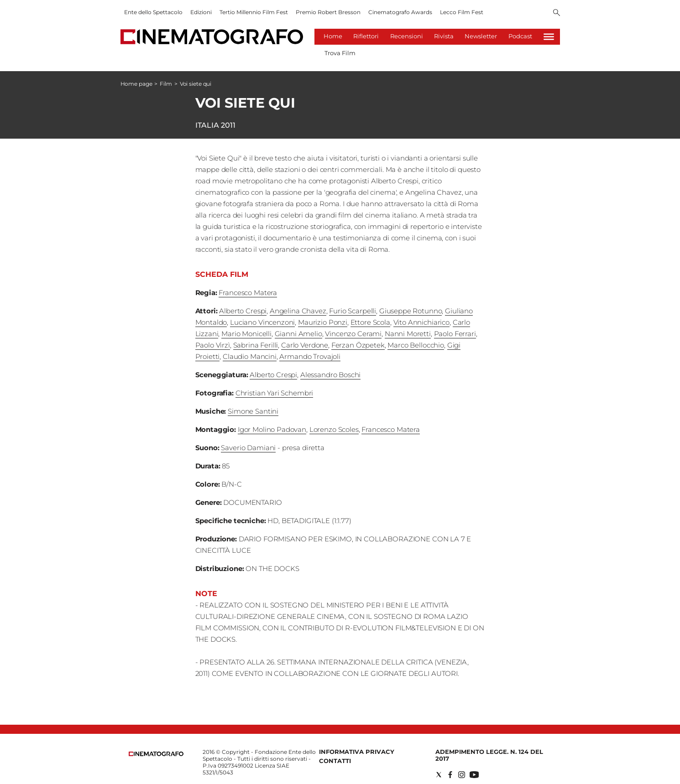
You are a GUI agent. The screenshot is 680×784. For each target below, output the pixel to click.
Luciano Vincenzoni (262, 322)
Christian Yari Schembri (275, 393)
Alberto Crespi (243, 311)
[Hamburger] (549, 37)
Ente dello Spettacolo (153, 12)
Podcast (520, 36)
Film (166, 84)
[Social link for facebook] (450, 775)
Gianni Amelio (298, 334)
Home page (136, 84)
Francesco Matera (248, 293)
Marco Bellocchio (416, 345)
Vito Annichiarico (421, 322)
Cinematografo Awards (400, 12)
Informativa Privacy (357, 752)
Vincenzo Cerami (353, 334)
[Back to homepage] (156, 754)
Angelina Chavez (298, 311)
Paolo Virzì (213, 345)
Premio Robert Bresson (328, 12)
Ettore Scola (370, 322)
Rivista (444, 36)
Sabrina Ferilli (256, 345)
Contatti (335, 761)
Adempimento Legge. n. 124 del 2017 (489, 755)
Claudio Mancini (250, 356)
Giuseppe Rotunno (411, 311)
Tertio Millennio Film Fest (254, 12)
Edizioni (201, 12)
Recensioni (407, 36)
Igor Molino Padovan (272, 429)
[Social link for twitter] (439, 775)
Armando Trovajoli (310, 356)
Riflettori (366, 36)
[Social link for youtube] (474, 775)
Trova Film (340, 53)
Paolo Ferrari (455, 334)
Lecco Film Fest (462, 12)
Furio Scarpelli (353, 311)
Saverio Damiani (248, 448)
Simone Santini (253, 411)
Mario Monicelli (246, 334)
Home (333, 36)
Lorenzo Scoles (334, 429)
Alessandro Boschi (330, 375)
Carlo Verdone (305, 345)
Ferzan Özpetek (358, 345)
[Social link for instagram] (462, 775)
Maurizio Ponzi (323, 322)
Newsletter (481, 36)
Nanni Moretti (408, 334)
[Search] (557, 13)
